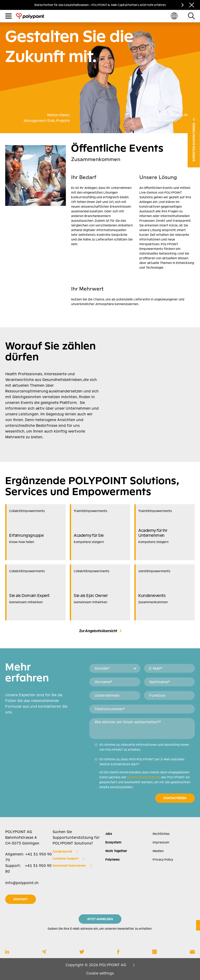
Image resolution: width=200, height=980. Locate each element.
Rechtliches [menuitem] (161, 834)
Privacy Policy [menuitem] (163, 860)
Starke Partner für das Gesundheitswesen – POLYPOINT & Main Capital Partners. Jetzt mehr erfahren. (100, 5)
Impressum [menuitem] (161, 842)
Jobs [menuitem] (109, 834)
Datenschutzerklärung (144, 777)
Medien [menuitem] (158, 851)
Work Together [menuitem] (116, 851)
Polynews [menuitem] (112, 860)
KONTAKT (21, 899)
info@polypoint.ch (22, 883)
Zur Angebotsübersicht (98, 631)
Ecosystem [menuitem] (113, 842)
